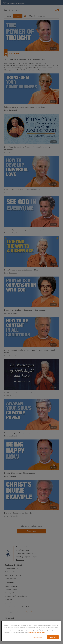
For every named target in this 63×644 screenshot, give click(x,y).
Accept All (53, 637)
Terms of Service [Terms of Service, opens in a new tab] (41, 633)
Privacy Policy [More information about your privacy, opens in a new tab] (32, 633)
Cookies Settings (37, 637)
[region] (31, 631)
